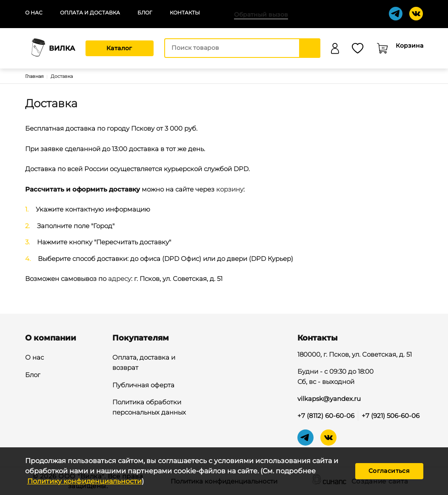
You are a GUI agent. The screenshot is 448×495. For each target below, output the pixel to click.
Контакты (185, 13)
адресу (120, 279)
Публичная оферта (143, 386)
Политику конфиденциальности (84, 481)
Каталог (119, 48)
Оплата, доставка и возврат (144, 363)
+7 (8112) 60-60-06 (326, 416)
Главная (34, 76)
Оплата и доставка (90, 13)
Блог (145, 13)
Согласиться (389, 471)
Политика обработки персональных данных (149, 408)
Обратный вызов (261, 14)
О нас (34, 13)
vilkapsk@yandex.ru (329, 399)
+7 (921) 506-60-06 (391, 416)
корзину (230, 189)
